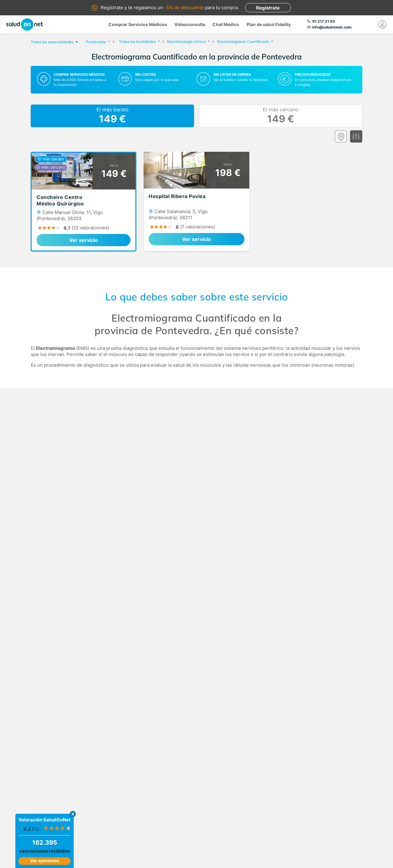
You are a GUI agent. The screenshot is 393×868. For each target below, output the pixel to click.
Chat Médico (226, 24)
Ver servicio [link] (84, 240)
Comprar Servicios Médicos (138, 24)
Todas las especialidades (54, 42)
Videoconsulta (190, 24)
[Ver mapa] (341, 136)
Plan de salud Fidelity (269, 24)
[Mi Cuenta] (382, 25)
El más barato (113, 116)
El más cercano (281, 116)
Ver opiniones (45, 860)
